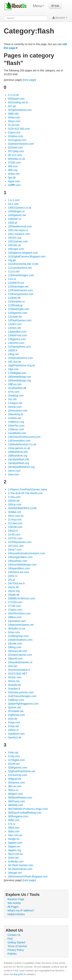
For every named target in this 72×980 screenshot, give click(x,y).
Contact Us (14, 935)
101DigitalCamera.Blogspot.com (27, 256)
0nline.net (14, 174)
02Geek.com (15, 147)
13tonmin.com (16, 343)
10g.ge (12, 260)
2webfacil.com (16, 734)
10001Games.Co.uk (20, 208)
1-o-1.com (14, 200)
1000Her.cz (14, 219)
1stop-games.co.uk (19, 448)
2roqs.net (13, 726)
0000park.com (16, 99)
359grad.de (14, 779)
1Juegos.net (15, 403)
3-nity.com (14, 756)
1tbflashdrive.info (18, 452)
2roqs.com (14, 722)
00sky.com (14, 117)
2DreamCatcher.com (20, 655)
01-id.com (14, 125)
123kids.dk (14, 298)
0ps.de (12, 178)
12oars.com (15, 324)
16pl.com (13, 369)
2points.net (14, 707)
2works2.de (15, 737)
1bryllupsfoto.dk (17, 388)
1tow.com (13, 474)
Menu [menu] (39, 6)
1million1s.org (16, 422)
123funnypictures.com (21, 294)
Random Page (16, 899)
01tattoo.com (15, 136)
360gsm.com (15, 794)
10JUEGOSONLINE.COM (23, 264)
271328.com (15, 602)
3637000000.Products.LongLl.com (28, 809)
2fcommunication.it (19, 670)
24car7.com (15, 550)
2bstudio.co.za (16, 628)
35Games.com (16, 783)
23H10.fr (13, 531)
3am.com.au (15, 835)
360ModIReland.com (20, 798)
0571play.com (16, 151)
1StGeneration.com (19, 441)
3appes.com (15, 843)
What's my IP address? (21, 910)
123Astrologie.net (18, 287)
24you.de (13, 587)
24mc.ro (13, 576)
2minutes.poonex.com (21, 692)
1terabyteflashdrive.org (21, 467)
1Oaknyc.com (16, 429)
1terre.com (14, 471)
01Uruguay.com (17, 140)
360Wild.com (15, 805)
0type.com (14, 181)
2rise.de (13, 719)
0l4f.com (13, 166)
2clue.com (14, 632)
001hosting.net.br (18, 102)
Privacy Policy (16, 950)
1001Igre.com (16, 249)
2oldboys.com (16, 700)
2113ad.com (15, 523)
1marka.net (14, 418)
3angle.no (14, 839)
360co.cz (13, 790)
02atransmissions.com (21, 144)
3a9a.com (14, 831)
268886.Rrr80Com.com (22, 598)
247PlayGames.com (20, 542)
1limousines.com (18, 411)
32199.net (14, 764)
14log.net (13, 354)
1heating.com (16, 395)
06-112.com (15, 155)
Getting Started (16, 942)
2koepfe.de (14, 685)
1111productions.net (20, 268)
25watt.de (14, 595)
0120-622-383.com (19, 129)
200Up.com (15, 504)
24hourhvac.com (18, 561)
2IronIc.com (15, 677)
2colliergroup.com (18, 636)
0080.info (13, 114)
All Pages (13, 907)
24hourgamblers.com (20, 557)
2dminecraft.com (17, 651)
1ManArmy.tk (15, 414)
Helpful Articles (16, 914)
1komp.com (15, 407)
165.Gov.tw (14, 362)
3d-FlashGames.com (20, 869)
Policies (12, 954)
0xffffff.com (14, 185)
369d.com (14, 820)
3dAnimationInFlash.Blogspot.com (28, 876)
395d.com (14, 828)
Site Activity (14, 903)
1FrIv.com (14, 392)
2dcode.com (15, 644)
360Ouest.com (16, 801)
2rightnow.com (16, 715)
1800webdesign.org (19, 380)
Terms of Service (17, 946)
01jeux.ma (14, 132)
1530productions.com (20, 358)
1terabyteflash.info (19, 459)
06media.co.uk (16, 159)
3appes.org (14, 850)
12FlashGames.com (20, 320)
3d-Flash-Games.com (20, 865)
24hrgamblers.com (19, 568)
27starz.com (15, 610)
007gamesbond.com (20, 110)
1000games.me (17, 215)
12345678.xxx (16, 283)
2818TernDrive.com (19, 613)
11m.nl (12, 279)
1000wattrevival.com (20, 226)
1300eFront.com (17, 335)
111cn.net (14, 271)
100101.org (14, 238)
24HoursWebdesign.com (22, 565)
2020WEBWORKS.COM (22, 508)
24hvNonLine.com (18, 572)
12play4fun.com (17, 332)
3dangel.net (15, 873)
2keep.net (14, 681)
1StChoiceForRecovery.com (24, 437)
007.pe (12, 106)
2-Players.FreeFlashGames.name (27, 489)
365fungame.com (18, 816)
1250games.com (18, 313)
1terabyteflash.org (18, 463)
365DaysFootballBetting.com (25, 813)
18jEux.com (15, 384)
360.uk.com (15, 786)
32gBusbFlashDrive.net (22, 771)
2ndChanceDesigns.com (22, 696)
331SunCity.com (17, 775)
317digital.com (16, 760)
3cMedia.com (16, 861)
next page (29, 80)
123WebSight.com (19, 309)
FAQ (10, 939)
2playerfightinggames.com (23, 704)
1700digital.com (17, 373)
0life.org (13, 170)
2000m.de (14, 501)
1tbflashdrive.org (18, 456)
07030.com (14, 163)
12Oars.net (14, 328)
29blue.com (15, 617)
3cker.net (13, 858)
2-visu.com (14, 497)
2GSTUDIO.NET (17, 674)
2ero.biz (13, 666)
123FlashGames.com (20, 290)
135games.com (17, 339)
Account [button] (60, 18)
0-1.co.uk (13, 95)
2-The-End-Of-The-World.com (25, 493)
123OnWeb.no (16, 302)
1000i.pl (12, 223)
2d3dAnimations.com (20, 640)
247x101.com (16, 546)
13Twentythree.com (19, 347)
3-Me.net (13, 752)
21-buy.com (15, 519)
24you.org (14, 591)
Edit (55, 6)
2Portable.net (16, 711)
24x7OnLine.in (16, 583)
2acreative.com (17, 621)
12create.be (15, 317)
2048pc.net (14, 512)
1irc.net (12, 399)
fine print (18, 974)
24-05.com (14, 535)
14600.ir (13, 350)
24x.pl (11, 580)
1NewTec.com (16, 426)
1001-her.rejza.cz (18, 230)
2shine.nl (13, 730)
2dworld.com (15, 659)
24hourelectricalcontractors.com (26, 553)
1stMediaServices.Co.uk (22, 444)
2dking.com (15, 647)
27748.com (14, 606)
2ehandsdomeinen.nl (20, 662)
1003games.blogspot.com (23, 253)
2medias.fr (14, 689)
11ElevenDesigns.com (21, 275)
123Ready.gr (15, 305)
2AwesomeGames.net (21, 625)
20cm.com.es (16, 516)
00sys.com (14, 121)
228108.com (15, 527)
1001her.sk (14, 245)
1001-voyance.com (19, 234)
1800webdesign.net (19, 377)
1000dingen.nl (16, 211)
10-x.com (13, 204)
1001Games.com (18, 241)
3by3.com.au (15, 854)
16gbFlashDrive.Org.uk (21, 365)
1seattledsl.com (17, 433)
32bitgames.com (17, 768)
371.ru (12, 824)
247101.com (15, 538)
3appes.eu (14, 846)
